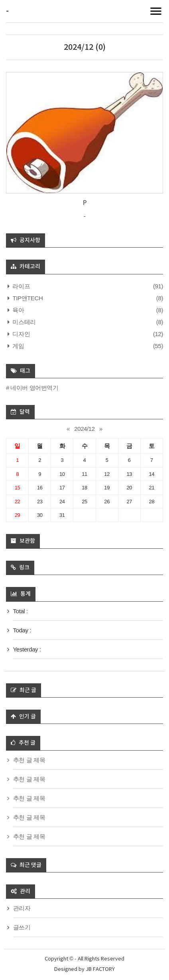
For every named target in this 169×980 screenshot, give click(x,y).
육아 (18, 310)
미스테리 (24, 322)
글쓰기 (22, 927)
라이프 (21, 286)
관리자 (22, 908)
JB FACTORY (100, 969)
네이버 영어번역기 (34, 388)
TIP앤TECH (27, 298)
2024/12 (84, 429)
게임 (18, 346)
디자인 (21, 334)
